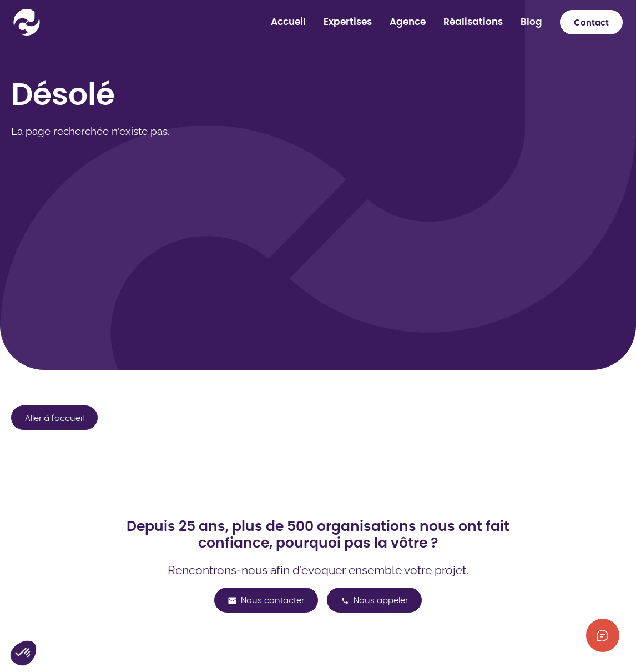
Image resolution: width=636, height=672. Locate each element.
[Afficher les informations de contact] (603, 635)
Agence (408, 22)
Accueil (288, 22)
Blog (531, 22)
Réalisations (473, 22)
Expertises (348, 22)
